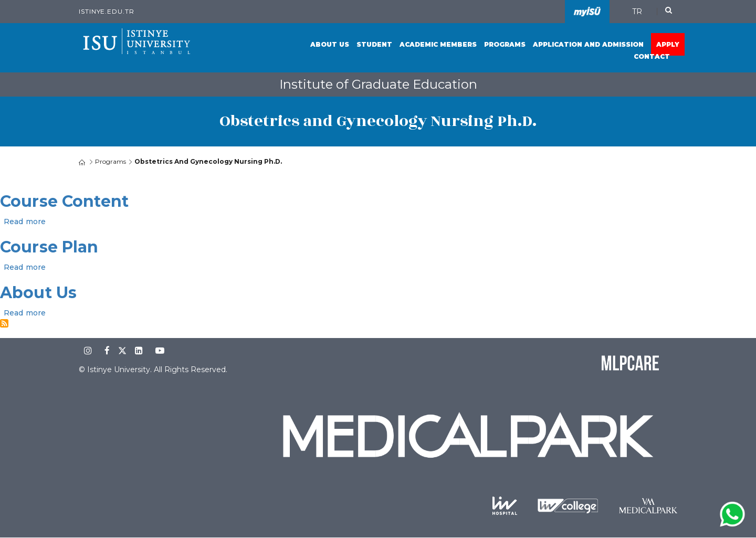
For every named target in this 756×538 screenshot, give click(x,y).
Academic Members (438, 44)
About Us (330, 44)
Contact (652, 56)
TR (637, 12)
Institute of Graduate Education (378, 84)
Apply (668, 44)
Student (374, 44)
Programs (505, 44)
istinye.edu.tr (107, 11)
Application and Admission (588, 44)
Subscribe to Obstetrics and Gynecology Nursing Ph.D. (4, 323)
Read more (25, 221)
